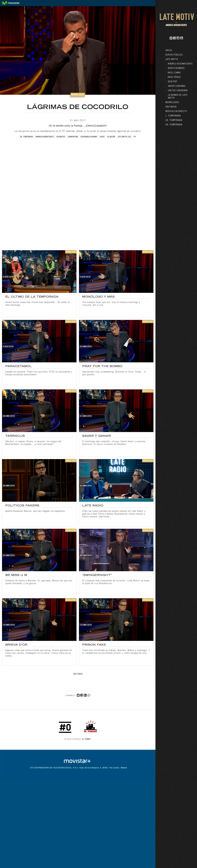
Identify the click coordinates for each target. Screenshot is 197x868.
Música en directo (176, 111)
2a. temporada (26, 137)
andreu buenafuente (45, 137)
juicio (102, 137)
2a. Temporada (174, 120)
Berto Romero (176, 68)
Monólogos (172, 103)
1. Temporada (173, 116)
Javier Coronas (177, 86)
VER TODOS (78, 674)
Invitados (171, 107)
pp (135, 137)
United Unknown (178, 91)
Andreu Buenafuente (180, 64)
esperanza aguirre (89, 137)
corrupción (73, 137)
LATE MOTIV (172, 60)
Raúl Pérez (174, 77)
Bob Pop (172, 82)
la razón (111, 137)
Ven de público (174, 55)
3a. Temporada (174, 125)
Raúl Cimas (174, 73)
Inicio (169, 51)
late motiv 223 (124, 137)
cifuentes (61, 137)
